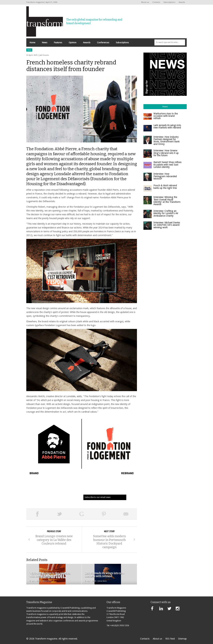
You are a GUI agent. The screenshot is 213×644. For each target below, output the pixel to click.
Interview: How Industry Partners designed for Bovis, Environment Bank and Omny (166, 140)
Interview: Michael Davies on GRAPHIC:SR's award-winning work (167, 225)
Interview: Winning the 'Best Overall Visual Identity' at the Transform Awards (167, 201)
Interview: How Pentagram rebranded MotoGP (165, 176)
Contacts (156, 2)
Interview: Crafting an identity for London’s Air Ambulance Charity (166, 213)
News (29, 50)
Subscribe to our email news (98, 497)
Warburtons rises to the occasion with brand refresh (166, 116)
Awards (182, 2)
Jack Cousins (44, 55)
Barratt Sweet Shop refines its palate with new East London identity (167, 165)
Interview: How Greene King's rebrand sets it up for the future (166, 153)
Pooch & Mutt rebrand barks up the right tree (165, 187)
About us (145, 2)
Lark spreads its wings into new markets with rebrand (167, 126)
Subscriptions (169, 2)
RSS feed (170, 639)
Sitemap (182, 639)
